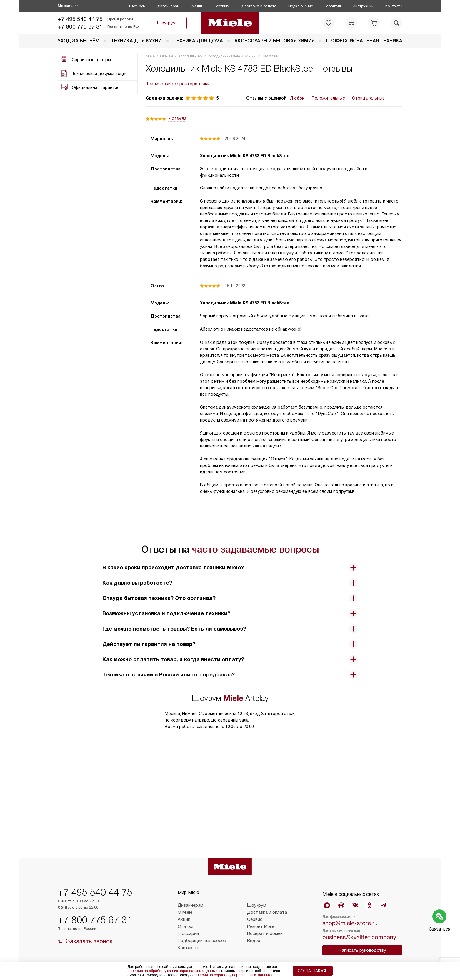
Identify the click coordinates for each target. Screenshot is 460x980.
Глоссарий (188, 933)
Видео (254, 941)
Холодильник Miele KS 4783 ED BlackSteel (245, 156)
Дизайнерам (169, 6)
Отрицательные (368, 98)
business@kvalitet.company (359, 937)
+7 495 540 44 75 (80, 19)
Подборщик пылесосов (202, 941)
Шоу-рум (137, 6)
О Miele (185, 912)
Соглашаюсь (313, 971)
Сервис (255, 919)
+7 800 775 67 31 (80, 27)
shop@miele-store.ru (350, 923)
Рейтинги (222, 6)
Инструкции (363, 6)
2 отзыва (177, 118)
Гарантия (333, 6)
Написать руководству (362, 950)
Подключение (301, 6)
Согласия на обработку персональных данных (231, 975)
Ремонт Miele (261, 926)
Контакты (394, 6)
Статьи (185, 926)
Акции (197, 6)
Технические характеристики (178, 84)
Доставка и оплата (259, 6)
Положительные (328, 98)
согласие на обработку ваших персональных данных (172, 971)
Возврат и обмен (265, 933)
